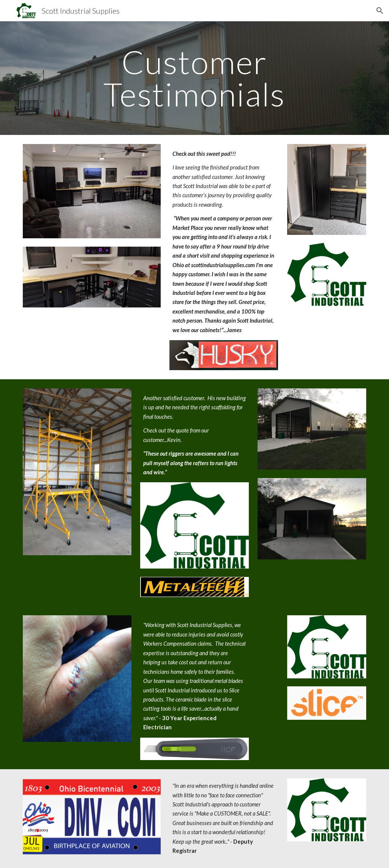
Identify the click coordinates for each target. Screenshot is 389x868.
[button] (380, 11)
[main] (194, 78)
